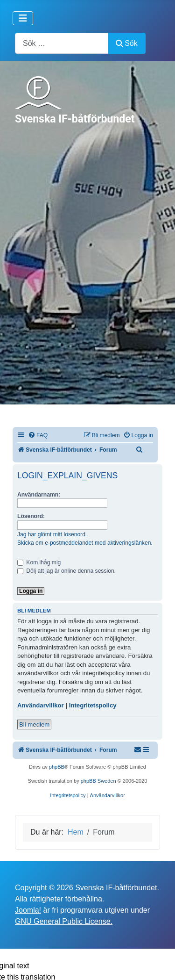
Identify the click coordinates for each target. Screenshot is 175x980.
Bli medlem (34, 724)
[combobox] (62, 43)
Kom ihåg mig (39, 562)
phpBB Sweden (98, 781)
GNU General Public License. (64, 921)
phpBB (57, 767)
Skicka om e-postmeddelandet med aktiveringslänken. (85, 543)
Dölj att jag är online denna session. (66, 571)
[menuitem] (38, 436)
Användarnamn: (39, 495)
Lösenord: (31, 516)
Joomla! (28, 910)
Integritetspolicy (93, 705)
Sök (127, 43)
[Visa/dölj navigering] (23, 18)
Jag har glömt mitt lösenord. (52, 534)
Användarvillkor (41, 705)
